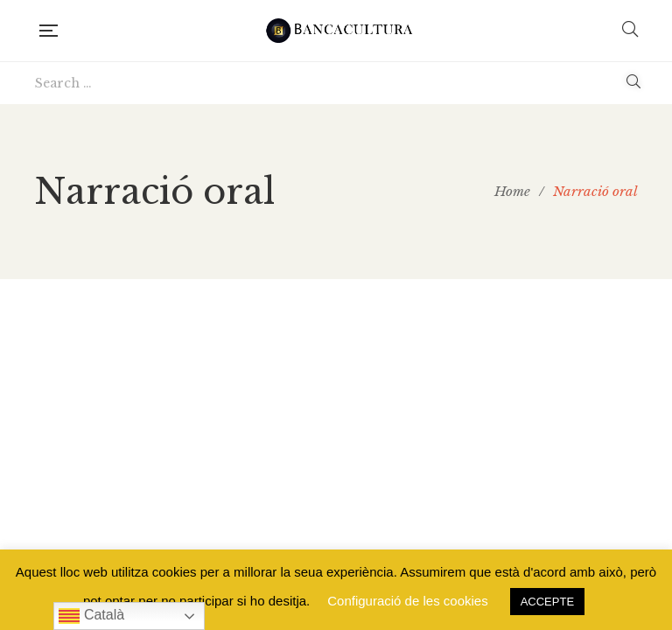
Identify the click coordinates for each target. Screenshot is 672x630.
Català (91, 616)
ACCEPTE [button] (547, 602)
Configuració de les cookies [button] (407, 601)
